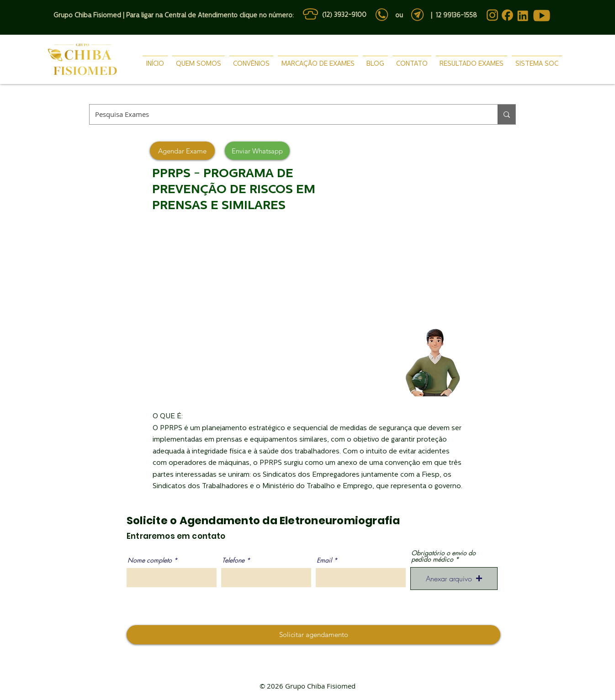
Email (324, 560)
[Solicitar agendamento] (313, 635)
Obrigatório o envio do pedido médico (443, 556)
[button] (454, 579)
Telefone (233, 560)
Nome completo (150, 560)
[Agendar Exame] (182, 151)
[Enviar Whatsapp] (257, 151)
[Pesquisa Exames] (287, 114)
